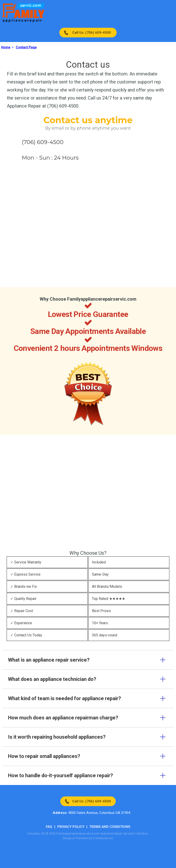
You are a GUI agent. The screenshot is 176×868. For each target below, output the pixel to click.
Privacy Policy (71, 827)
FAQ (49, 827)
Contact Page (26, 47)
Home (6, 47)
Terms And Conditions (110, 827)
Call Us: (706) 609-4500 (92, 33)
